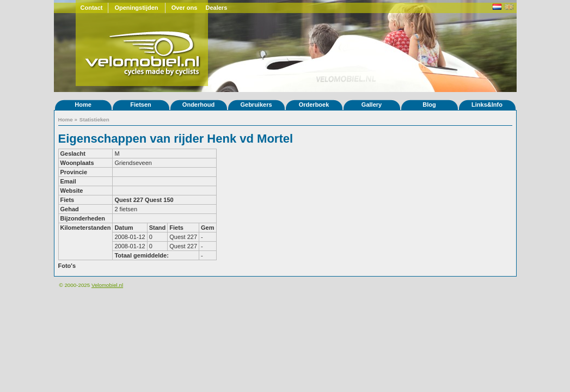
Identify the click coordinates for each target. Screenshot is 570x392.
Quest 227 (129, 200)
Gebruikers (256, 105)
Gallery (372, 105)
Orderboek (314, 105)
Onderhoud (198, 105)
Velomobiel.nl (107, 285)
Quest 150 (159, 200)
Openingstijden (136, 8)
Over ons (185, 8)
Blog (429, 105)
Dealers (217, 8)
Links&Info (487, 105)
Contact (92, 8)
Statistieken (94, 120)
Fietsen (141, 105)
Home (83, 105)
